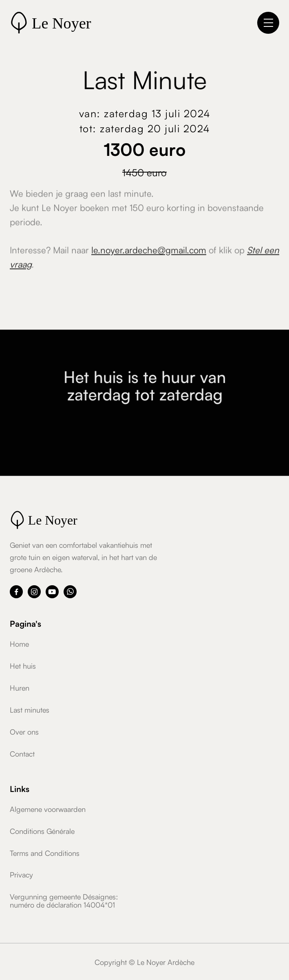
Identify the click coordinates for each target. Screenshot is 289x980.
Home (19, 643)
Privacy (21, 874)
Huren (20, 687)
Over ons (24, 731)
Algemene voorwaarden (48, 809)
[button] (268, 23)
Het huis (23, 665)
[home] (71, 23)
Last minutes (30, 709)
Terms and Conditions (45, 853)
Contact (22, 753)
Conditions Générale (42, 831)
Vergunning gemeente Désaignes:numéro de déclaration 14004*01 (64, 900)
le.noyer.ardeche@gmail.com (149, 252)
